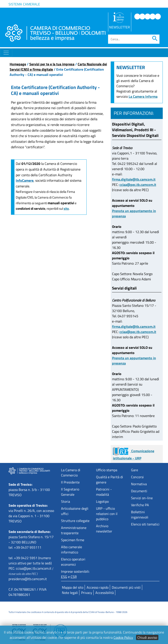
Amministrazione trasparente (74, 530)
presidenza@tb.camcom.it (28, 579)
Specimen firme (73, 540)
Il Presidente (70, 482)
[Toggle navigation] (6, 53)
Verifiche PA (140, 505)
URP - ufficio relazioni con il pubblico (107, 514)
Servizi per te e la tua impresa (52, 64)
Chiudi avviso (147, 637)
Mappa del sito (73, 587)
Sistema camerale (24, 4)
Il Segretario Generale (70, 492)
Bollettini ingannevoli (140, 515)
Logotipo (102, 501)
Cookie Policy (123, 637)
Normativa (139, 484)
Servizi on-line (142, 498)
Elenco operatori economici (73, 562)
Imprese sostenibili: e (75, 574)
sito (66, 209)
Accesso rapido (98, 587)
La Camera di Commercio (71, 473)
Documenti (139, 491)
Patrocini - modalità (104, 492)
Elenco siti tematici (145, 524)
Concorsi (137, 477)
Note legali (70, 593)
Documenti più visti (126, 587)
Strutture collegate (75, 521)
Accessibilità (105, 593)
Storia (66, 501)
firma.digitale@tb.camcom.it (134, 179)
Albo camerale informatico (72, 550)
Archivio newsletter (104, 529)
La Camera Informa (143, 96)
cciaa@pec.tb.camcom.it (138, 185)
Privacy (87, 593)
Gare (135, 470)
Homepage (18, 64)
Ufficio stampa (107, 470)
